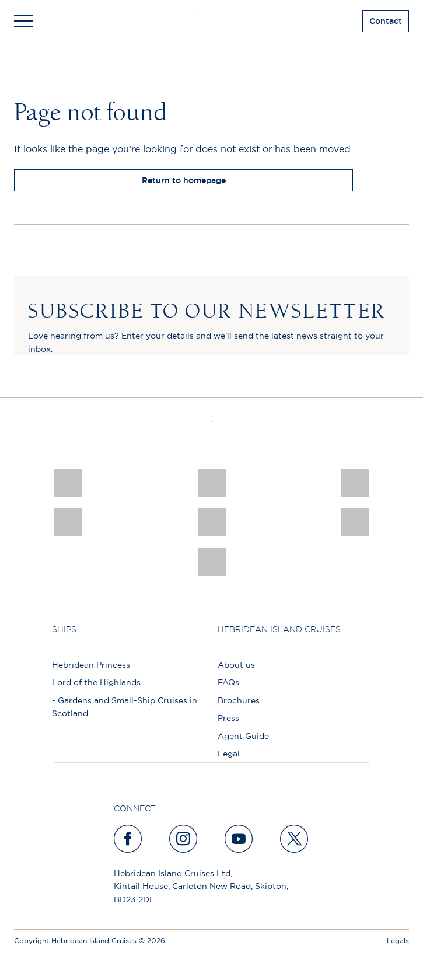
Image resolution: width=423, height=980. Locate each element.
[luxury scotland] (212, 522)
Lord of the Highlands (96, 682)
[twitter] (295, 839)
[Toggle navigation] (23, 21)
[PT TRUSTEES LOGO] (355, 522)
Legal (229, 754)
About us (236, 665)
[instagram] (184, 839)
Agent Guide (243, 736)
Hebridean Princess (91, 665)
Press (228, 718)
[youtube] (239, 839)
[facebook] (128, 839)
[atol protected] (212, 562)
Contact (386, 21)
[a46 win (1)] (355, 483)
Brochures (239, 700)
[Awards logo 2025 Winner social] (212, 483)
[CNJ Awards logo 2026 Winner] (68, 483)
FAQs (228, 682)
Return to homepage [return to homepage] (184, 180)
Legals (398, 941)
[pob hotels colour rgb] (68, 522)
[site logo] (211, 21)
